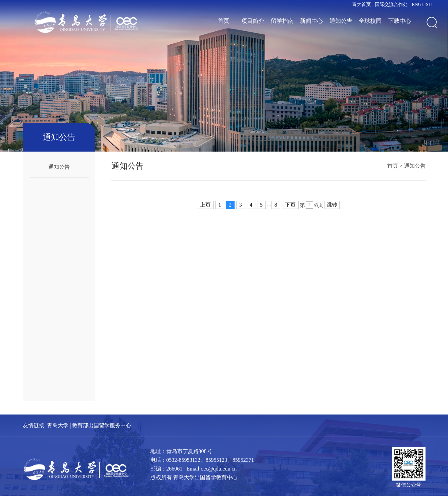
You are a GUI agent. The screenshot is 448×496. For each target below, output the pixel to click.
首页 (223, 21)
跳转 (332, 205)
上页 (205, 205)
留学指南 (282, 21)
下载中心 (400, 21)
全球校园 (370, 21)
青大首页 (361, 5)
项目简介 (253, 21)
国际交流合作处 (391, 5)
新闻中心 (311, 21)
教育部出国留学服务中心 (102, 425)
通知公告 (341, 21)
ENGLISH (422, 5)
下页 (290, 205)
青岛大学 (58, 425)
